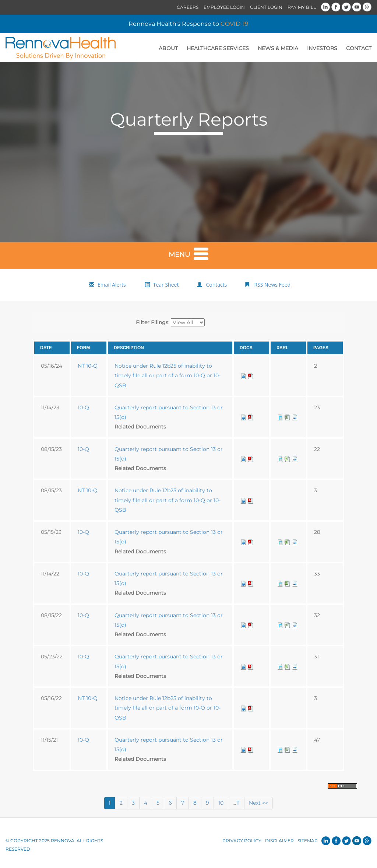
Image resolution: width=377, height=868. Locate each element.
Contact (359, 48)
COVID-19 (235, 24)
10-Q (83, 407)
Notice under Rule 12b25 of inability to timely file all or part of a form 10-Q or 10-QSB (168, 376)
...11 (236, 803)
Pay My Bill (302, 7)
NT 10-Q (88, 366)
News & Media (278, 48)
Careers (188, 7)
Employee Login (224, 7)
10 (221, 803)
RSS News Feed (272, 285)
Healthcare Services (218, 48)
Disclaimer (279, 841)
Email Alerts (112, 285)
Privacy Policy (242, 841)
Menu (188, 253)
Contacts (216, 285)
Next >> (258, 803)
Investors (322, 48)
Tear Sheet (166, 285)
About (168, 48)
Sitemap (308, 841)
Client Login (266, 7)
